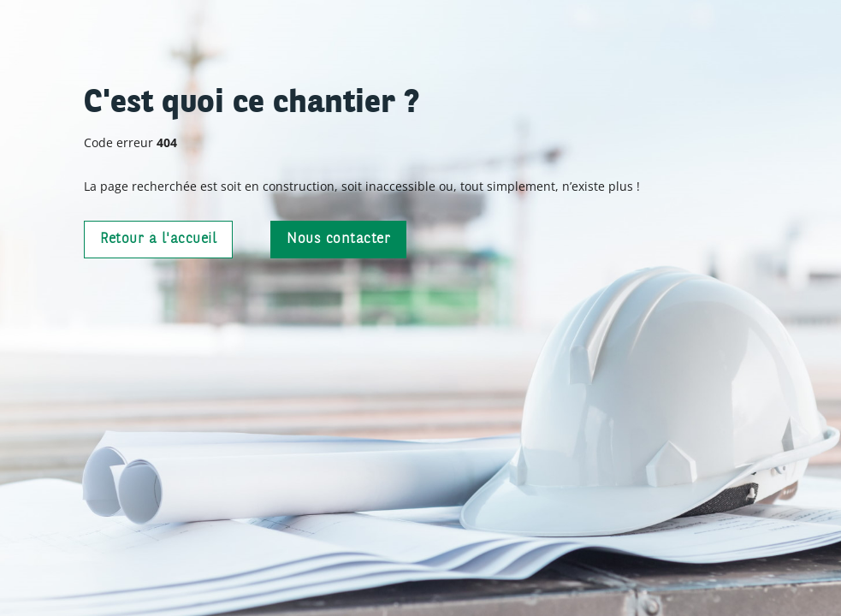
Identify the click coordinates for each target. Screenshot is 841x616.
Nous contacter (338, 239)
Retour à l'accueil (158, 239)
